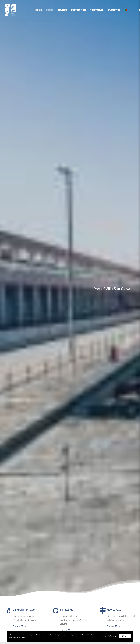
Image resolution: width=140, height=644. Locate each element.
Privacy (111, 624)
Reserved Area (106, 615)
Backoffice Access (107, 619)
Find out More (19, 135)
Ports (50, 10)
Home (39, 10)
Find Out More (70, 399)
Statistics (114, 10)
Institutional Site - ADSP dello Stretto (117, 610)
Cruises (62, 10)
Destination (79, 10)
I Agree (125, 636)
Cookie (102, 624)
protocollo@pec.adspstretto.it (63, 619)
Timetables (97, 10)
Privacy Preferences (109, 636)
